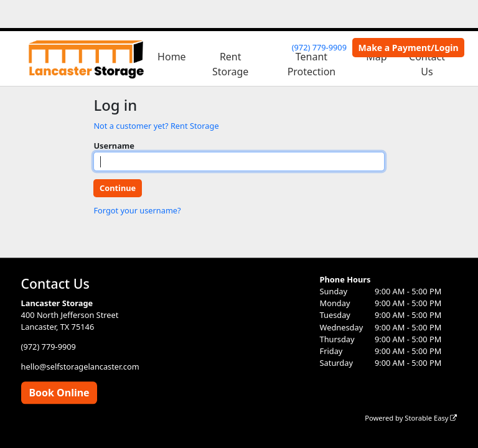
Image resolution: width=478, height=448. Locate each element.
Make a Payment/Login (409, 48)
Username (114, 146)
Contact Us (427, 64)
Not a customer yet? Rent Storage (156, 126)
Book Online (59, 393)
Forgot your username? (137, 210)
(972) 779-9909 (319, 47)
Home (172, 57)
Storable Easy (431, 418)
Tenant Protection (312, 64)
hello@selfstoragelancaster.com (80, 367)
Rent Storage (230, 64)
